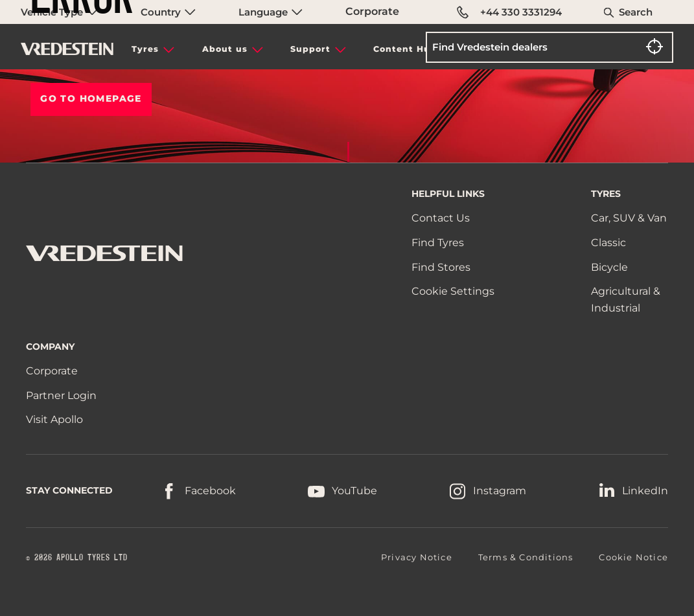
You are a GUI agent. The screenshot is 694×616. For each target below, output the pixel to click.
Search (636, 12)
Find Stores (441, 267)
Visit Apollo (54, 419)
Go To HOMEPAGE (91, 98)
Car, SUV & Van (629, 218)
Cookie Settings (453, 291)
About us (225, 49)
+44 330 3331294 (509, 12)
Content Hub (405, 49)
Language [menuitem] (271, 12)
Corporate (372, 11)
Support (310, 49)
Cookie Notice (633, 557)
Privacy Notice (417, 557)
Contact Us (441, 218)
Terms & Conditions (526, 557)
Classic (608, 243)
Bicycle (609, 267)
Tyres (145, 49)
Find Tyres (438, 243)
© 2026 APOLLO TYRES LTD (77, 558)
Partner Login (61, 395)
